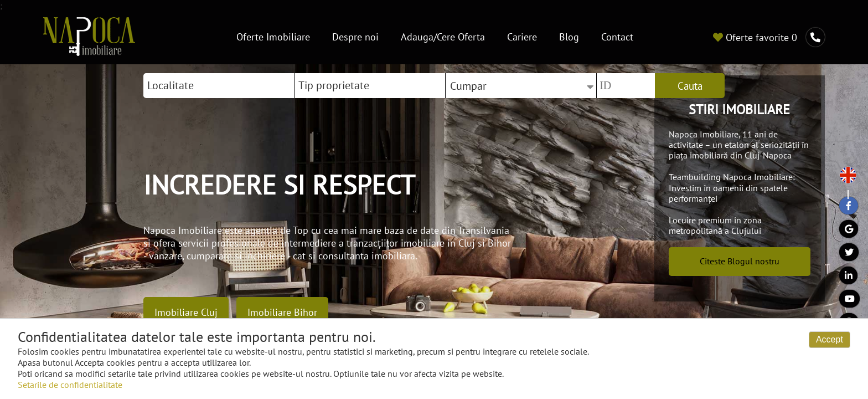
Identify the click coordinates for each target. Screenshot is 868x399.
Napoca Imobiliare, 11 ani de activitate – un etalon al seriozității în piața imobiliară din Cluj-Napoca (739, 145)
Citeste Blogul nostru (740, 261)
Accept (830, 339)
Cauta (690, 86)
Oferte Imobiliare (273, 37)
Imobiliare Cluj (186, 312)
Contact (617, 37)
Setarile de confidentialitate (70, 385)
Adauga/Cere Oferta (443, 37)
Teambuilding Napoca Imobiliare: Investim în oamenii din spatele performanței (732, 188)
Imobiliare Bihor (282, 312)
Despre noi (355, 37)
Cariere (522, 37)
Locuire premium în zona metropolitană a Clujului (715, 226)
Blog (569, 37)
